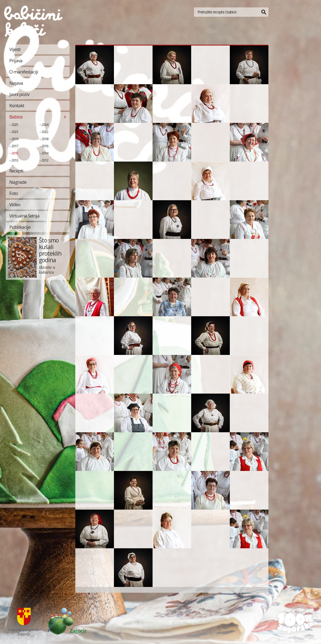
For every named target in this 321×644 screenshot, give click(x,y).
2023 (15, 132)
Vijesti (15, 49)
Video (15, 204)
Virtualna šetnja (24, 216)
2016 (45, 146)
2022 (45, 132)
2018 (45, 139)
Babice (16, 117)
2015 (15, 153)
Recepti (16, 171)
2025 (15, 125)
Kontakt (17, 105)
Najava (16, 83)
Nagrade (18, 182)
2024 (45, 125)
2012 (45, 160)
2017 (15, 146)
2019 (15, 139)
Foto (14, 193)
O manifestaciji (24, 72)
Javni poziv (19, 94)
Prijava (16, 60)
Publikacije (20, 227)
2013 (15, 160)
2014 (45, 153)
